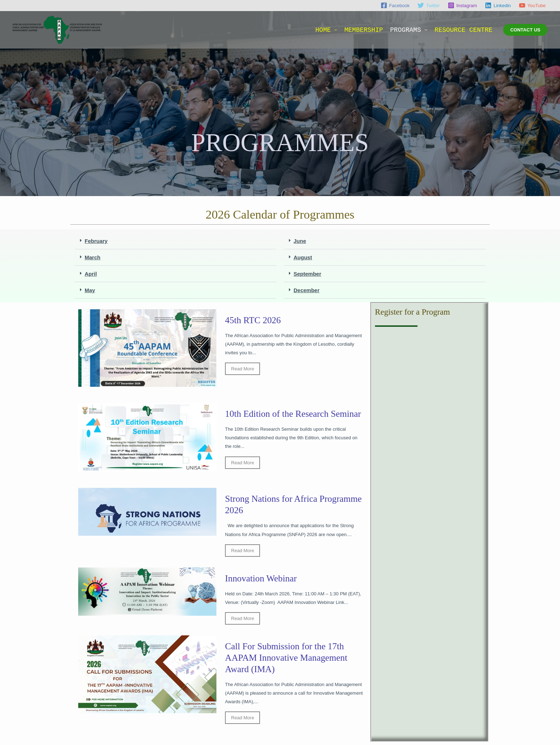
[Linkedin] (498, 5)
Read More (242, 369)
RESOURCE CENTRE (464, 30)
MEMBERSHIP (364, 30)
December (307, 290)
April (91, 274)
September (307, 274)
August (303, 257)
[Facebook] (395, 5)
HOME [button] (323, 30)
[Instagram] (462, 5)
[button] (525, 30)
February (96, 241)
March (92, 257)
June (300, 241)
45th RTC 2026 (254, 320)
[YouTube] (532, 5)
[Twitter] (429, 5)
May (90, 290)
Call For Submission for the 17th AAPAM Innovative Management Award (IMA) (288, 661)
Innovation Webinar (262, 581)
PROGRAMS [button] (405, 30)
